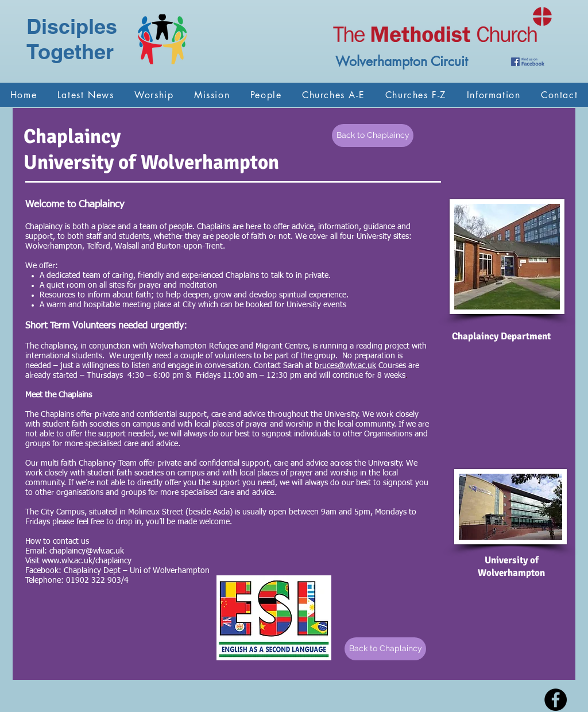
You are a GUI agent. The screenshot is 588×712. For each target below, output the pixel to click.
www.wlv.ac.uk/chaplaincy (87, 561)
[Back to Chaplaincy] (373, 136)
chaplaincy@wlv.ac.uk (87, 551)
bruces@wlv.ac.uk (345, 366)
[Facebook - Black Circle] (556, 700)
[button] (154, 95)
